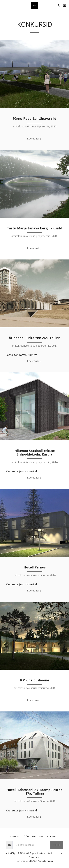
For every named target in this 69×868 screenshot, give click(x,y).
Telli (57, 845)
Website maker (46, 861)
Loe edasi (34, 138)
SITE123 (33, 861)
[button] (4, 5)
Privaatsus (33, 857)
